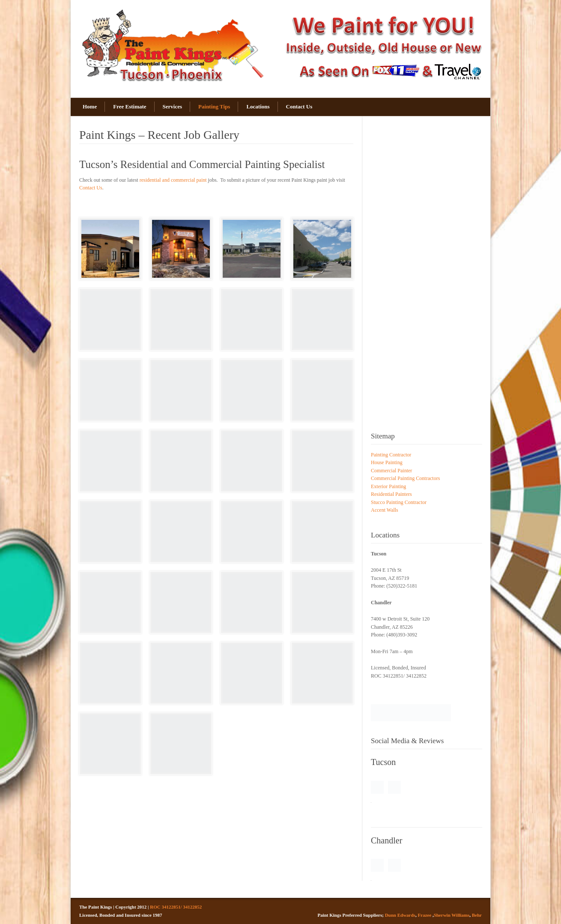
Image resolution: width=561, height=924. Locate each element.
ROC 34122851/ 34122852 (176, 907)
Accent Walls (385, 510)
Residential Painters (391, 494)
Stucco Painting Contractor (399, 502)
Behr (477, 915)
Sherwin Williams (452, 915)
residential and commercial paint (173, 180)
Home (90, 106)
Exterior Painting (388, 486)
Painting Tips (214, 106)
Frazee (424, 915)
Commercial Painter (391, 471)
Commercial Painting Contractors (405, 478)
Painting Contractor (391, 455)
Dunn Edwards (400, 915)
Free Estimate (130, 106)
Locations (258, 106)
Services (172, 106)
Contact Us (299, 106)
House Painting (387, 462)
